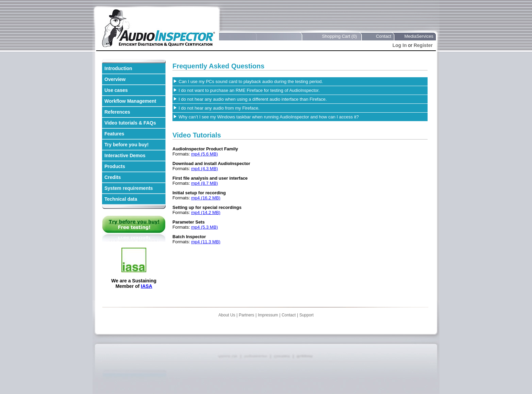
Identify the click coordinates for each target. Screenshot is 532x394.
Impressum (268, 315)
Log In (400, 45)
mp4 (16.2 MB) (206, 198)
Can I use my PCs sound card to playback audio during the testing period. (251, 81)
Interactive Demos (125, 155)
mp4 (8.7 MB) (205, 183)
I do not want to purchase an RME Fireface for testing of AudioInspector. (249, 90)
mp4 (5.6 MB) (205, 154)
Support (306, 315)
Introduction (118, 68)
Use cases (116, 90)
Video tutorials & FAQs (130, 123)
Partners (246, 315)
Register (423, 45)
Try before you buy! (127, 145)
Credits (113, 177)
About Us (227, 315)
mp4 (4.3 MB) (205, 169)
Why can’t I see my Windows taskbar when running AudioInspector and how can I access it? (269, 117)
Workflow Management (130, 101)
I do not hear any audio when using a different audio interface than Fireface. (253, 99)
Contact (384, 36)
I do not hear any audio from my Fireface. (219, 108)
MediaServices (419, 36)
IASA (146, 286)
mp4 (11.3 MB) (206, 242)
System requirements (129, 188)
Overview (115, 79)
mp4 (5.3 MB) (205, 227)
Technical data (121, 199)
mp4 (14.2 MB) (206, 212)
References (117, 112)
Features (114, 134)
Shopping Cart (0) (339, 36)
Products (115, 166)
